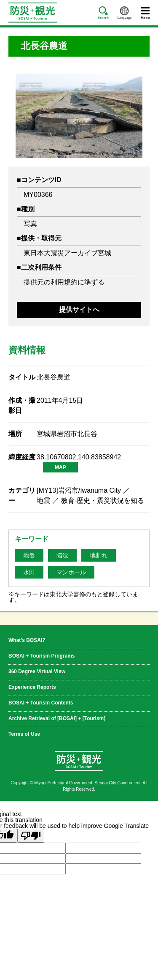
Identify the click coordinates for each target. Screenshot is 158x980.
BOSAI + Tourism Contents (41, 703)
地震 (43, 501)
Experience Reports (32, 687)
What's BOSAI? (27, 640)
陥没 (62, 555)
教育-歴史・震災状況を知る (103, 501)
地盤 (29, 555)
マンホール (71, 572)
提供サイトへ (79, 310)
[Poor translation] (31, 836)
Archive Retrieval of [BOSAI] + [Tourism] (57, 718)
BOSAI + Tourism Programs (42, 656)
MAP (60, 467)
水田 (29, 572)
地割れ (99, 555)
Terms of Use (24, 734)
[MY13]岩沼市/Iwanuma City (79, 490)
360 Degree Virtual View (37, 671)
